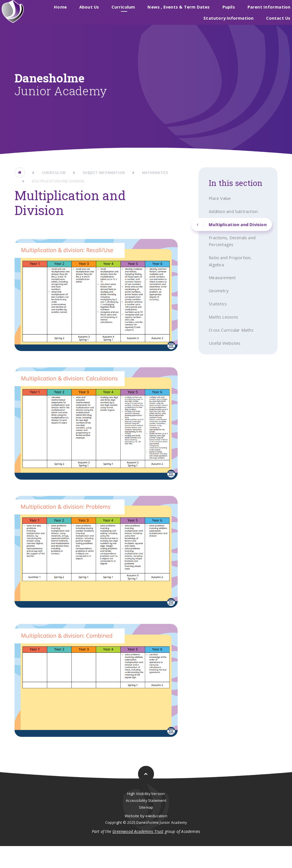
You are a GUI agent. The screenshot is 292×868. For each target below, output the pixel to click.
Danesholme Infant (169, 11)
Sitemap (146, 829)
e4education (156, 837)
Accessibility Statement (146, 822)
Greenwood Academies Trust (138, 853)
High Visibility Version (146, 816)
